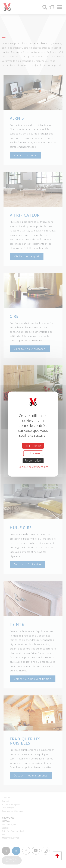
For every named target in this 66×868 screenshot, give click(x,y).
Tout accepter (33, 446)
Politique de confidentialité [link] (33, 467)
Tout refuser (33, 453)
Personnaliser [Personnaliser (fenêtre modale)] (33, 460)
